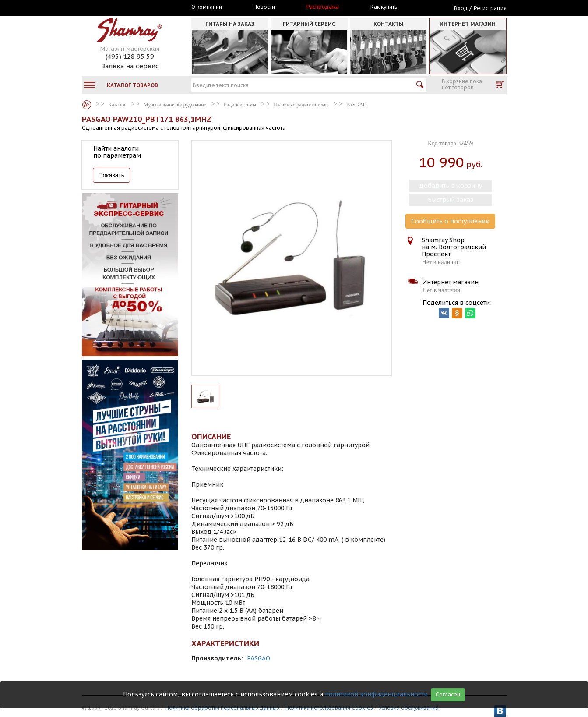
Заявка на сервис (130, 66)
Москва (122, 7)
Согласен (448, 694)
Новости (264, 7)
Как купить (384, 7)
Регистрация (490, 8)
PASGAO (259, 658)
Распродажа (323, 7)
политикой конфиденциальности (376, 694)
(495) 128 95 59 (130, 56)
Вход (461, 8)
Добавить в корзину (450, 186)
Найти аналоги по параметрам (117, 152)
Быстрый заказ (451, 200)
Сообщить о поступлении (450, 221)
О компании (207, 7)
